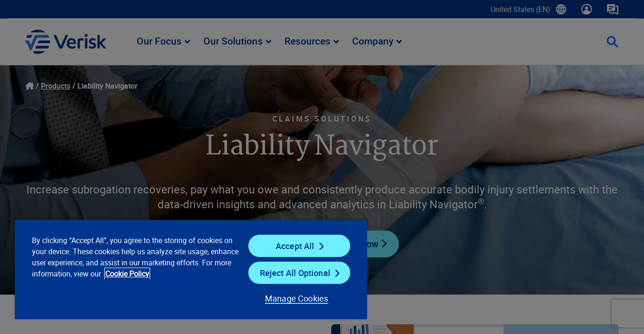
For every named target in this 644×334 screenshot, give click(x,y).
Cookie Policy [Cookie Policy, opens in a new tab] (127, 274)
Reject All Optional (295, 273)
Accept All (295, 246)
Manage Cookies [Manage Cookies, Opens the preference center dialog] (297, 298)
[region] (191, 269)
